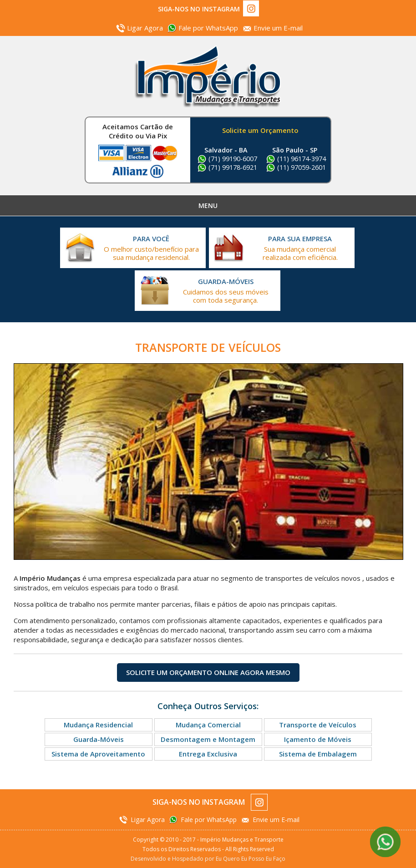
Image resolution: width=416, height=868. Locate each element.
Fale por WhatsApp (208, 28)
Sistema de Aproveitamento (98, 754)
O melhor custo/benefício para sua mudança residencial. (151, 248)
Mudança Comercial (208, 725)
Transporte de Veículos (318, 725)
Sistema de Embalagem (318, 754)
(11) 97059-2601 (302, 167)
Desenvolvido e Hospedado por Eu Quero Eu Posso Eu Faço (208, 859)
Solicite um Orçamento (260, 130)
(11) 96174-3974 (302, 159)
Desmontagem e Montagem (208, 739)
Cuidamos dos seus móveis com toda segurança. (226, 291)
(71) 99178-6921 (233, 167)
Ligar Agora (145, 28)
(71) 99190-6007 (233, 159)
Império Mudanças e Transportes (208, 76)
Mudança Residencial (98, 725)
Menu (208, 206)
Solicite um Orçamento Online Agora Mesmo (208, 672)
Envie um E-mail (278, 28)
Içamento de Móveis (318, 739)
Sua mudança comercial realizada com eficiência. (300, 248)
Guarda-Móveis (99, 739)
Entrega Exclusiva (208, 754)
